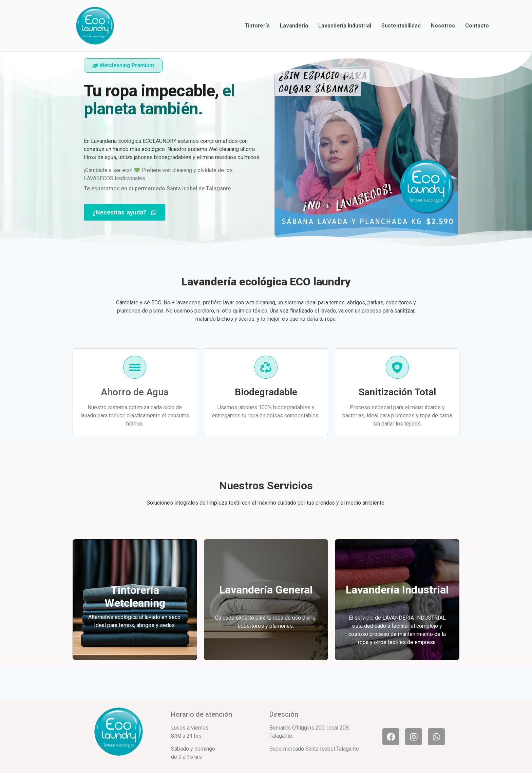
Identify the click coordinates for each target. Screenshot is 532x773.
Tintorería (257, 26)
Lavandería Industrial (345, 26)
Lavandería (294, 26)
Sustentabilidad (401, 26)
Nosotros (443, 26)
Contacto (477, 26)
